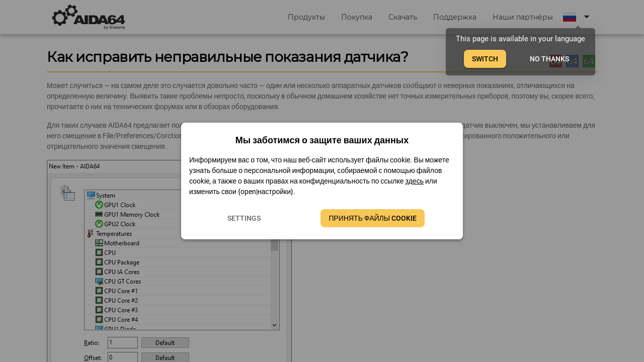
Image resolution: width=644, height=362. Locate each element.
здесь (415, 181)
